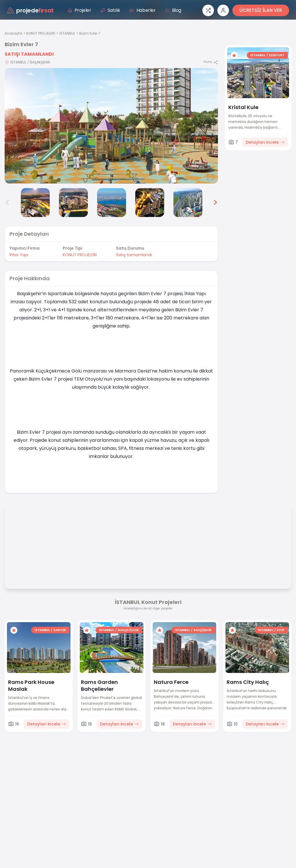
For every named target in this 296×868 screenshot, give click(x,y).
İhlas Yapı (19, 255)
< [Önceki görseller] (8, 203)
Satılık (110, 10)
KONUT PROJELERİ (41, 33)
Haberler (143, 10)
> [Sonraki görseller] (215, 203)
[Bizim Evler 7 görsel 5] (112, 203)
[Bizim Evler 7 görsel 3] (35, 203)
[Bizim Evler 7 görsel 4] (73, 203)
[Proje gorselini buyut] (111, 126)
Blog (173, 10)
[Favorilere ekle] (234, 55)
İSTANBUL (67, 33)
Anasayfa (13, 33)
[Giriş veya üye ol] (223, 10)
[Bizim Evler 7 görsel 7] (188, 203)
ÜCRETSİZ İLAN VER (261, 10)
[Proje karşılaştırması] (208, 10)
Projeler (79, 10)
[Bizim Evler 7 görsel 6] (150, 203)
